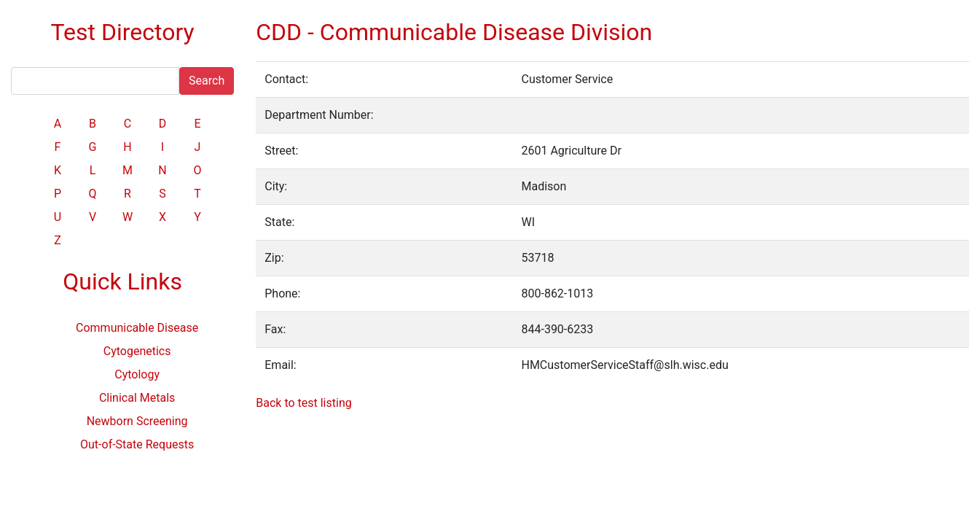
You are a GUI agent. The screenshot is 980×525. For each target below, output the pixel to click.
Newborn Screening (137, 421)
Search (207, 81)
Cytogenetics (137, 351)
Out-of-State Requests (137, 444)
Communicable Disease (137, 328)
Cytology (137, 374)
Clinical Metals (137, 398)
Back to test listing (303, 403)
